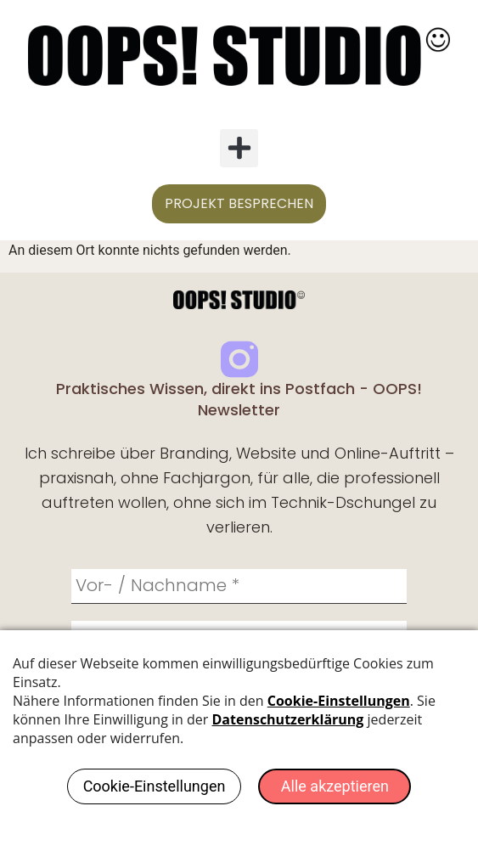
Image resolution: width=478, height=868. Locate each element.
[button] (239, 148)
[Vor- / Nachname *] (239, 587)
